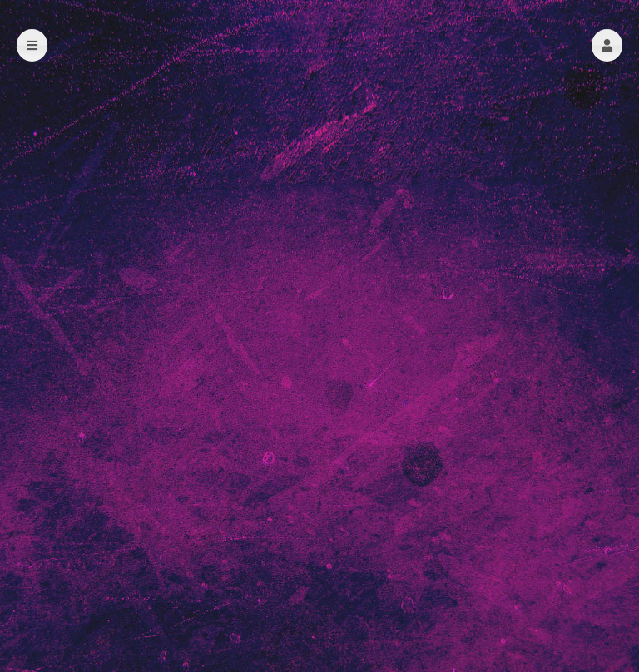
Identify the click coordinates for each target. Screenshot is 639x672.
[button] (607, 45)
